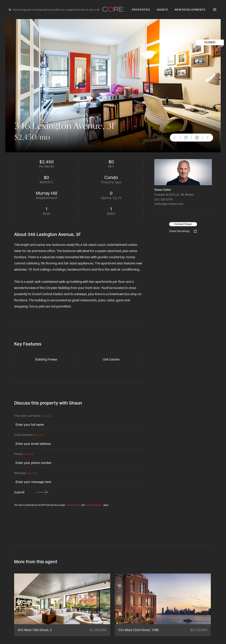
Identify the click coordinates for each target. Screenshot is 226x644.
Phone (24, 454)
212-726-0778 (163, 200)
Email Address (29, 435)
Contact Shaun (183, 224)
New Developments (190, 10)
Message (26, 473)
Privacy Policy (73, 505)
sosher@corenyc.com (169, 204)
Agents (163, 10)
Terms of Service (94, 505)
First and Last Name (33, 416)
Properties (141, 10)
